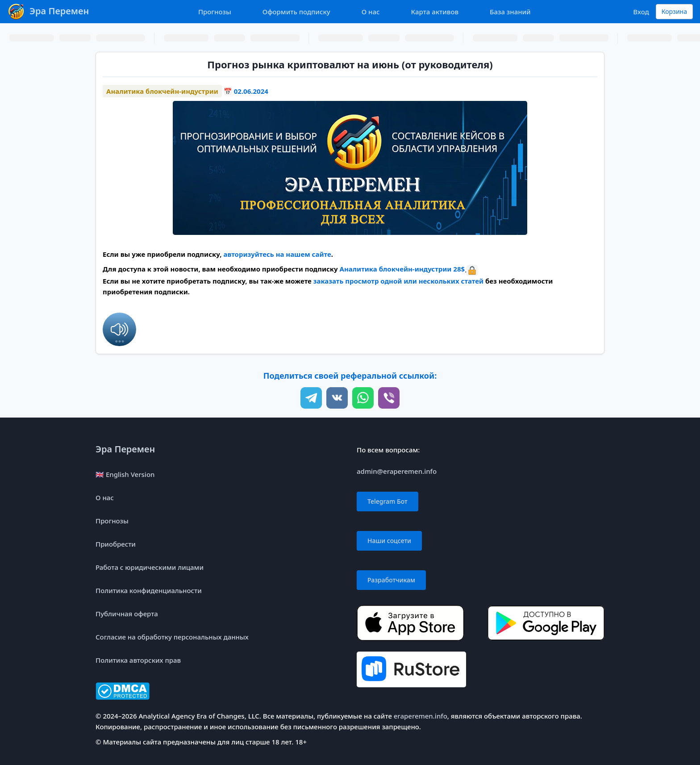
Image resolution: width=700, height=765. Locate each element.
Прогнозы (215, 12)
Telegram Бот (387, 501)
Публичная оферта (127, 614)
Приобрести (116, 544)
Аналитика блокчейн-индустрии (162, 91)
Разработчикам (391, 580)
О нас (371, 12)
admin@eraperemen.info (397, 471)
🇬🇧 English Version (125, 474)
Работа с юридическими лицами (150, 567)
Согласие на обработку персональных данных (172, 637)
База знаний (510, 12)
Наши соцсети (389, 541)
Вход (641, 12)
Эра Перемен (125, 449)
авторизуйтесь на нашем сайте (277, 254)
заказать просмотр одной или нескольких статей (398, 281)
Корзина (674, 11)
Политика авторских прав (138, 660)
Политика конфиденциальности (149, 590)
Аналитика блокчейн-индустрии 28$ (402, 269)
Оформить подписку (296, 12)
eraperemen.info (421, 716)
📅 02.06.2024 (246, 91)
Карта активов (435, 12)
